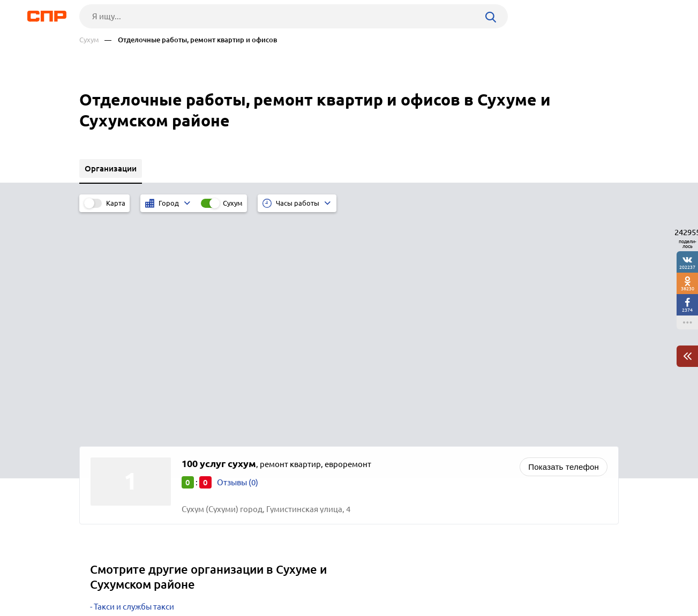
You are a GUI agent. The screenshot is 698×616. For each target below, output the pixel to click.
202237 (687, 267)
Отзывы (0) (238, 257)
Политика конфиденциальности (223, 607)
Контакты (319, 576)
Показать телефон (564, 242)
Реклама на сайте (241, 576)
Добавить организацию (571, 576)
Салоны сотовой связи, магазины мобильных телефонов (201, 395)
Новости (166, 576)
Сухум (89, 40)
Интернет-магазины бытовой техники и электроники (194, 408)
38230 (688, 288)
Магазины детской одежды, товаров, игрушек (180, 435)
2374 (687, 310)
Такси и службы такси (134, 382)
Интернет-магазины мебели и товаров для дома (185, 422)
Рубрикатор (99, 576)
